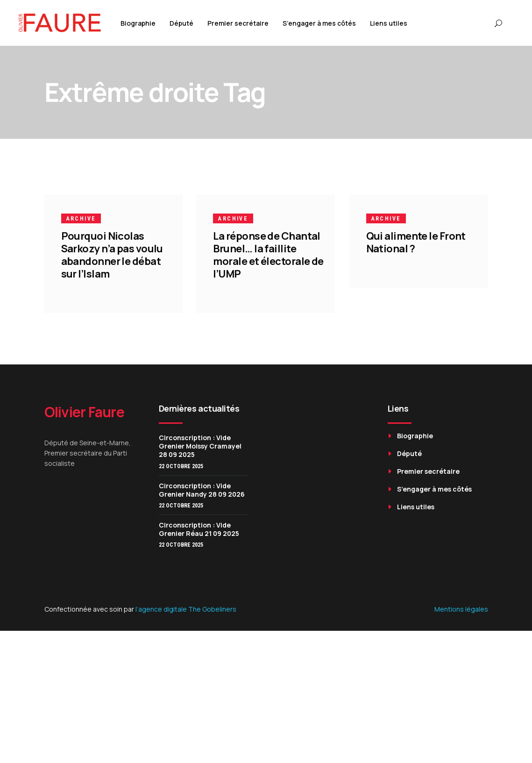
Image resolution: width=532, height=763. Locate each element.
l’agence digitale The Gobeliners (186, 609)
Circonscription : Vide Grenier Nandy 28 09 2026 (202, 490)
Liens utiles (416, 507)
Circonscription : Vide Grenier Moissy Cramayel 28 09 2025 (200, 446)
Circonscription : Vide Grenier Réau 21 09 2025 (199, 529)
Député (409, 453)
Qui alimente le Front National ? (416, 242)
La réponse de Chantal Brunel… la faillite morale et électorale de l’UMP (269, 255)
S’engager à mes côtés (434, 489)
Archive (81, 219)
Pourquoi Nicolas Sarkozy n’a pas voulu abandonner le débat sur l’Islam (112, 255)
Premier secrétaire (428, 471)
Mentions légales (461, 609)
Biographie (415, 436)
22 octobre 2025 (181, 466)
